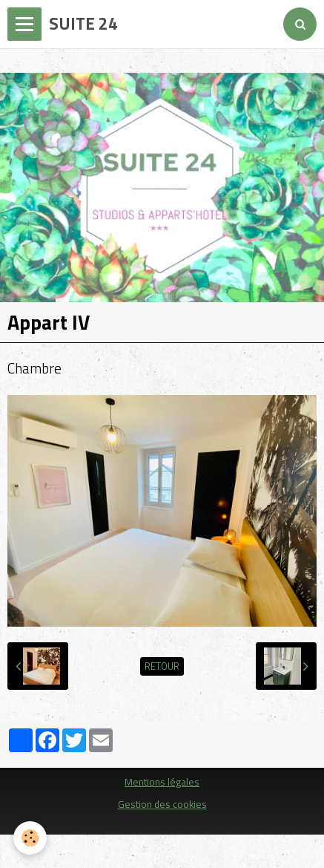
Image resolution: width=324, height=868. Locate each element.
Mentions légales (162, 782)
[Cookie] (30, 838)
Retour (162, 666)
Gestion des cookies (162, 804)
